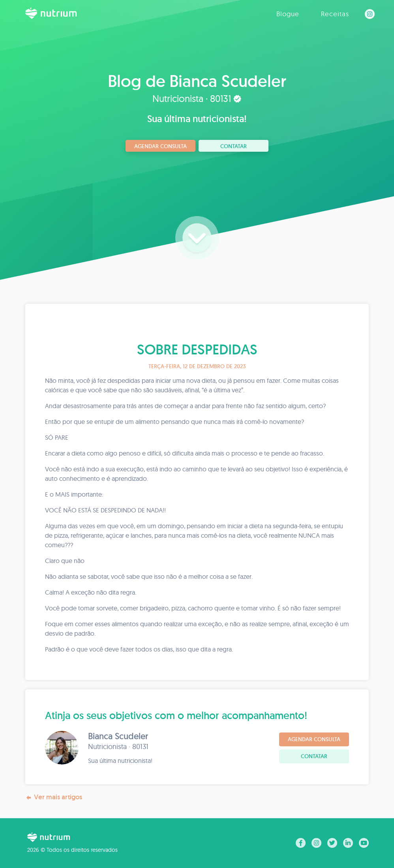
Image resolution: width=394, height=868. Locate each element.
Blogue (288, 14)
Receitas (335, 14)
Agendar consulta (160, 146)
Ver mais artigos (54, 797)
